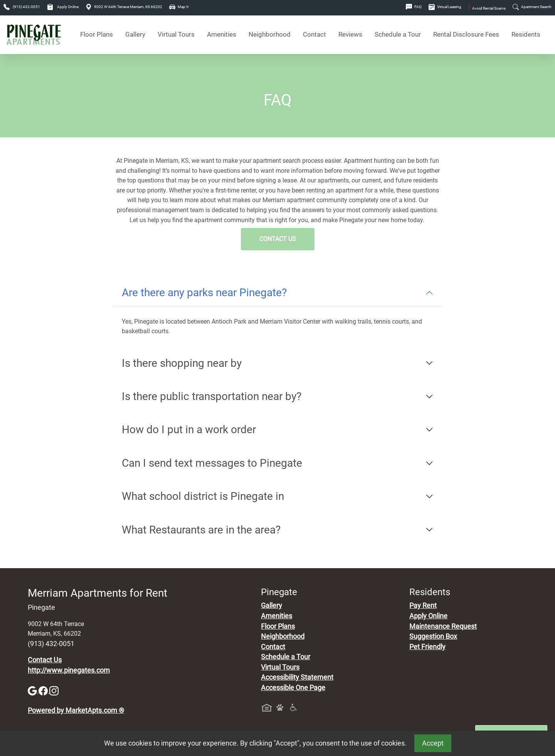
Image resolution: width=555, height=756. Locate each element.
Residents (526, 35)
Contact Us (278, 239)
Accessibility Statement (297, 677)
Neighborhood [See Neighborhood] (270, 35)
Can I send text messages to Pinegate (212, 463)
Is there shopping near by (182, 363)
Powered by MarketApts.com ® (76, 710)
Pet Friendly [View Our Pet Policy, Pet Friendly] (427, 647)
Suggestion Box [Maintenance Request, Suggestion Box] (433, 636)
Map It (179, 7)
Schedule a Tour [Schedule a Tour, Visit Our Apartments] (398, 35)
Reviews (350, 35)
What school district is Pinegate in (203, 496)
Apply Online (63, 7)
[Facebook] (44, 690)
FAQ (414, 7)
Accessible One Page (293, 688)
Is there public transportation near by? (212, 396)
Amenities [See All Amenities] (222, 35)
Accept (433, 743)
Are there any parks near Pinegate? (204, 293)
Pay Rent (423, 606)
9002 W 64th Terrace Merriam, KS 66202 (124, 7)
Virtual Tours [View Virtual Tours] (176, 35)
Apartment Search (532, 7)
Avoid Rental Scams (487, 8)
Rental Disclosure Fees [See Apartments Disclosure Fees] (466, 35)
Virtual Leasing (445, 7)
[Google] (33, 690)
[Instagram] (54, 690)
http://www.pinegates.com (69, 670)
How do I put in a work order (189, 429)
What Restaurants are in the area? (201, 530)
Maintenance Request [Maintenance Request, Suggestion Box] (443, 626)
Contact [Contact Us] (314, 35)
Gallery (135, 35)
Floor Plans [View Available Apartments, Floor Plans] (97, 35)
